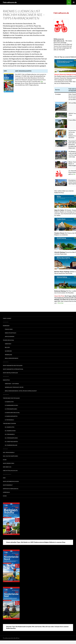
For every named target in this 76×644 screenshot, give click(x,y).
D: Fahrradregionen (11, 405)
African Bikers (10, 336)
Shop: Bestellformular (10, 373)
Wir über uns (7, 467)
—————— (6, 376)
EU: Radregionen (10, 431)
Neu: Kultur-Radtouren (10, 456)
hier (42, 81)
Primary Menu (74, 2)
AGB (4, 478)
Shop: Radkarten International (13, 369)
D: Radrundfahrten (11, 416)
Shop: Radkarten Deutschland (13, 365)
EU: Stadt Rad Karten (11, 442)
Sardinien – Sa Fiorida (12, 384)
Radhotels (6, 380)
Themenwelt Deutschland (11, 398)
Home (5, 496)
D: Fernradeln (9, 420)
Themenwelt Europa (9, 423)
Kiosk (5, 460)
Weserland (8, 355)
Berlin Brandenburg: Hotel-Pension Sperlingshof (21, 391)
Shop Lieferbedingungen (11, 481)
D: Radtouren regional (12, 413)
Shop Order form (9, 463)
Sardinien (8, 344)
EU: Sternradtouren (11, 438)
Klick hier (61, 303)
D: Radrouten (9, 402)
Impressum (6, 492)
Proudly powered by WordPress (11, 638)
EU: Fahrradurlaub (11, 445)
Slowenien (8, 351)
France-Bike (9, 329)
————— (5, 449)
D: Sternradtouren (11, 409)
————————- (7, 474)
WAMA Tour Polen (11, 333)
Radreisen (6, 326)
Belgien (7, 347)
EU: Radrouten (10, 427)
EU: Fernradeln (10, 434)
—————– (6, 322)
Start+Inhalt (7, 318)
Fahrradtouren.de (10, 2)
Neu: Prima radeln (9, 452)
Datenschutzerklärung (11, 489)
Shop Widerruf (8, 485)
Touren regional (8, 340)
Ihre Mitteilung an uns (10, 471)
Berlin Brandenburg (12, 358)
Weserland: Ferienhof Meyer (14, 387)
